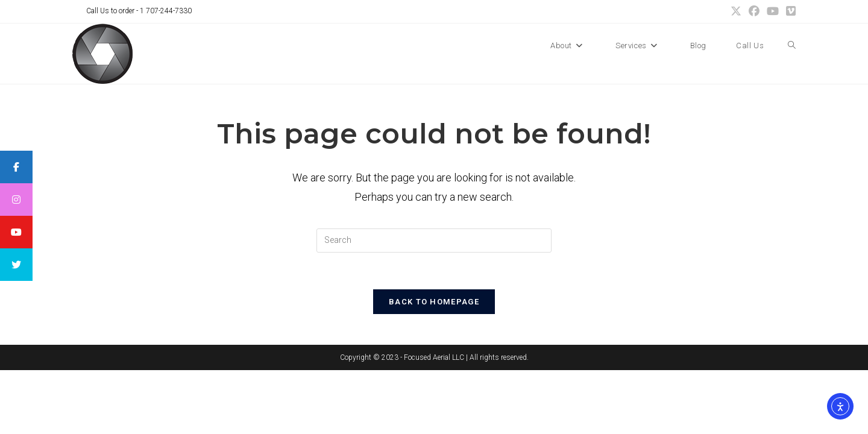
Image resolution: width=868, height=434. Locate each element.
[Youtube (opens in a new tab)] (773, 11)
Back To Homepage (434, 302)
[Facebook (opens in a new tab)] (754, 11)
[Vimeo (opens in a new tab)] (789, 11)
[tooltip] (16, 167)
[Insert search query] (434, 241)
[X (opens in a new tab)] (736, 11)
